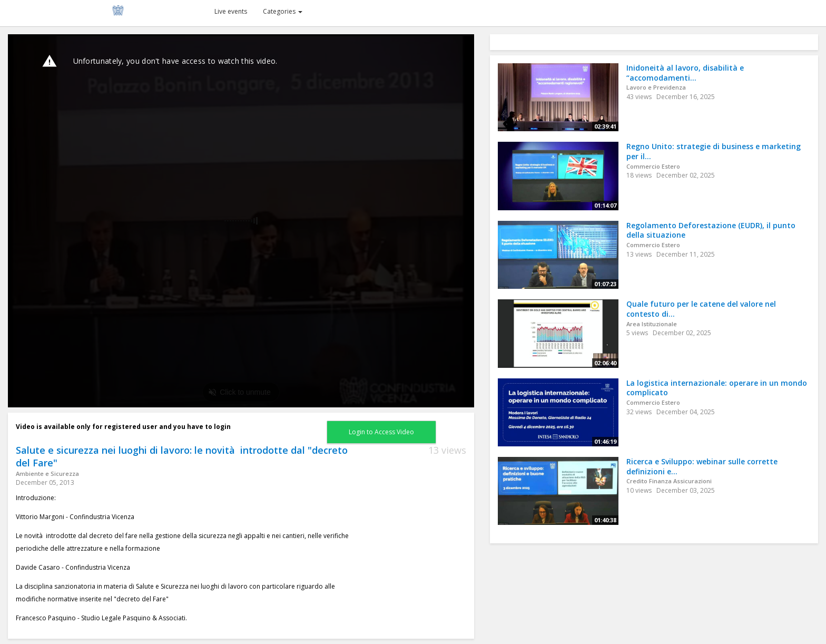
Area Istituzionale (652, 324)
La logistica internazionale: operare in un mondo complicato (717, 388)
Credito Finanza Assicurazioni (669, 481)
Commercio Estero (653, 166)
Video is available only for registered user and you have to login (123, 427)
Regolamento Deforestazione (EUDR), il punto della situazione (711, 230)
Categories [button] (283, 11)
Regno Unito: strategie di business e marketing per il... (714, 151)
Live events (231, 11)
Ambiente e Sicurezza (47, 474)
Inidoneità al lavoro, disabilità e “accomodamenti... (685, 73)
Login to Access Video (381, 432)
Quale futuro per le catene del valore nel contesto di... (701, 309)
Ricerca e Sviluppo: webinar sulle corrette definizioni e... (702, 466)
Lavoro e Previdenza (656, 87)
